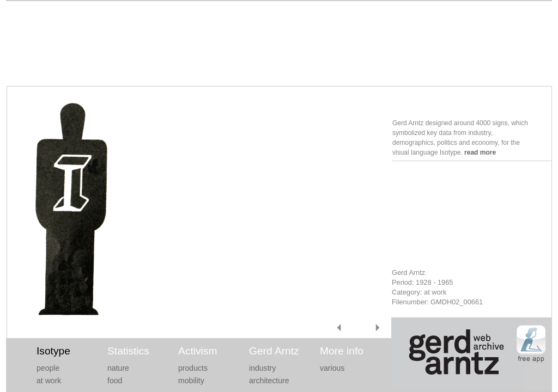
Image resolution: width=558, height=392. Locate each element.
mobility (191, 381)
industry (262, 368)
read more (480, 152)
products (193, 368)
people (48, 368)
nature (118, 368)
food (115, 381)
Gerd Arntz (274, 351)
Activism (198, 351)
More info (342, 351)
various (332, 368)
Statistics (128, 351)
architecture (269, 381)
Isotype (53, 351)
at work (49, 381)
